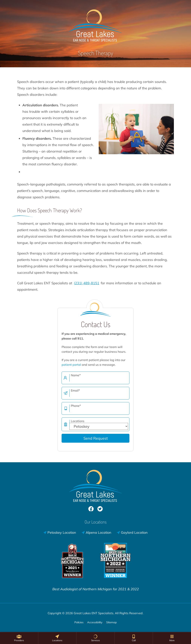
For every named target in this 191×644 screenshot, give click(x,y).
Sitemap (112, 622)
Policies (79, 622)
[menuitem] (19, 638)
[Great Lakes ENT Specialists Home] (95, 24)
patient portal (71, 365)
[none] (19, 638)
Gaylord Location (132, 532)
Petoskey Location (60, 532)
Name (76, 375)
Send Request (96, 438)
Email (75, 390)
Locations (78, 421)
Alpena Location (97, 532)
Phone (76, 406)
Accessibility (95, 622)
